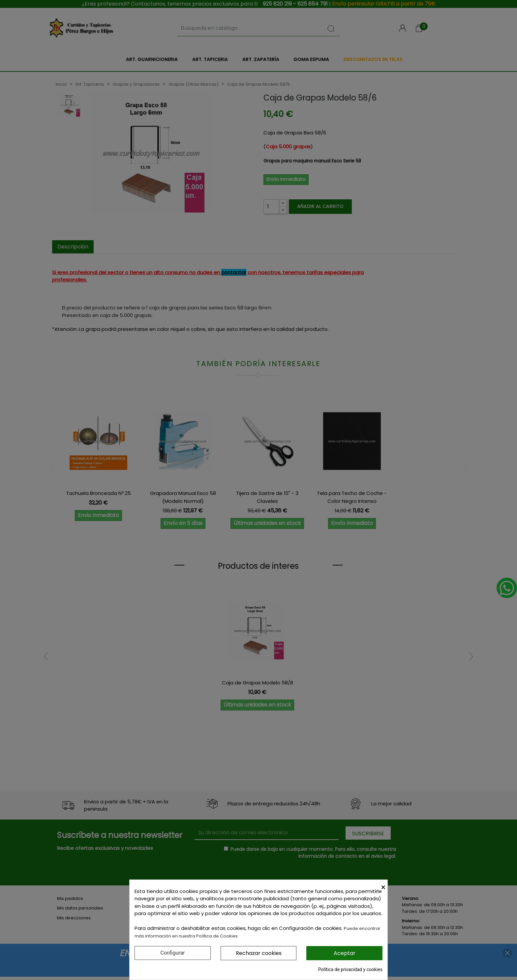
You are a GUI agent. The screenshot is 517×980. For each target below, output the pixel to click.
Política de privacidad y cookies (350, 969)
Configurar (172, 953)
